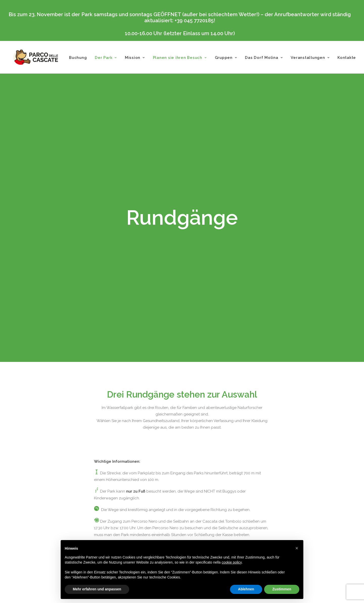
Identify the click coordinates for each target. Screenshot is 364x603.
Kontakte (347, 58)
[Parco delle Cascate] (36, 57)
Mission (135, 58)
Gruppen (226, 58)
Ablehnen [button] (246, 589)
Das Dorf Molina (264, 58)
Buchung (78, 58)
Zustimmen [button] (282, 589)
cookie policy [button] (232, 562)
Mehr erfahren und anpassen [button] (97, 589)
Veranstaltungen (310, 58)
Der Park (106, 58)
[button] (297, 548)
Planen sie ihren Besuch (180, 58)
